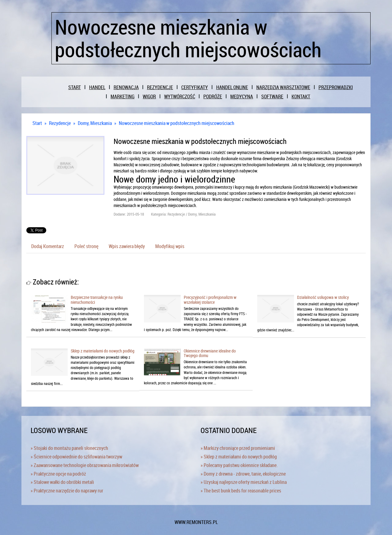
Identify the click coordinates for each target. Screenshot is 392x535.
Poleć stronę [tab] (86, 246)
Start (37, 123)
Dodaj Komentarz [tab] (48, 246)
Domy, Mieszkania (95, 123)
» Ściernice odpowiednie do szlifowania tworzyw (76, 457)
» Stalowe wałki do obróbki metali (62, 482)
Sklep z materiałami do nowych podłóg (103, 351)
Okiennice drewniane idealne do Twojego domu (210, 353)
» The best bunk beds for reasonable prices (241, 491)
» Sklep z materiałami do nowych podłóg (239, 457)
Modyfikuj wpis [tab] (170, 246)
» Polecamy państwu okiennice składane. (239, 465)
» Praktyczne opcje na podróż (58, 474)
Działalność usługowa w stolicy (323, 297)
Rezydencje (60, 123)
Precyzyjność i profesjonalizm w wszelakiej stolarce (210, 300)
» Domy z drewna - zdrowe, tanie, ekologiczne (243, 474)
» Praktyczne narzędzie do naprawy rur (67, 491)
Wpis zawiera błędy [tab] (127, 246)
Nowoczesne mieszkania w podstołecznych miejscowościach (177, 123)
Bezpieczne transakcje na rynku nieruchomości (97, 300)
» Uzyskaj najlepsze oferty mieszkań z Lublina (244, 482)
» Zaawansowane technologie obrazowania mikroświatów (85, 465)
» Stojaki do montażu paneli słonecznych (69, 448)
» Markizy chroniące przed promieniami (238, 448)
